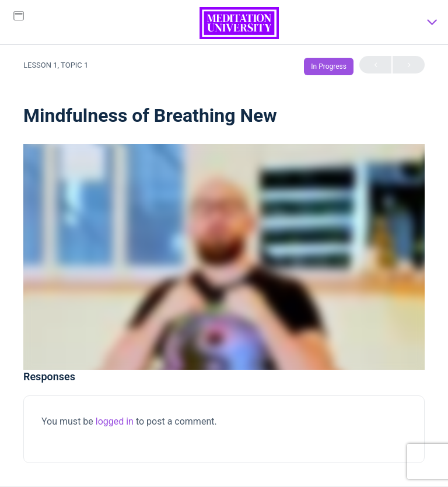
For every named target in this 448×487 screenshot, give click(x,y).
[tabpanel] (224, 257)
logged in (115, 421)
